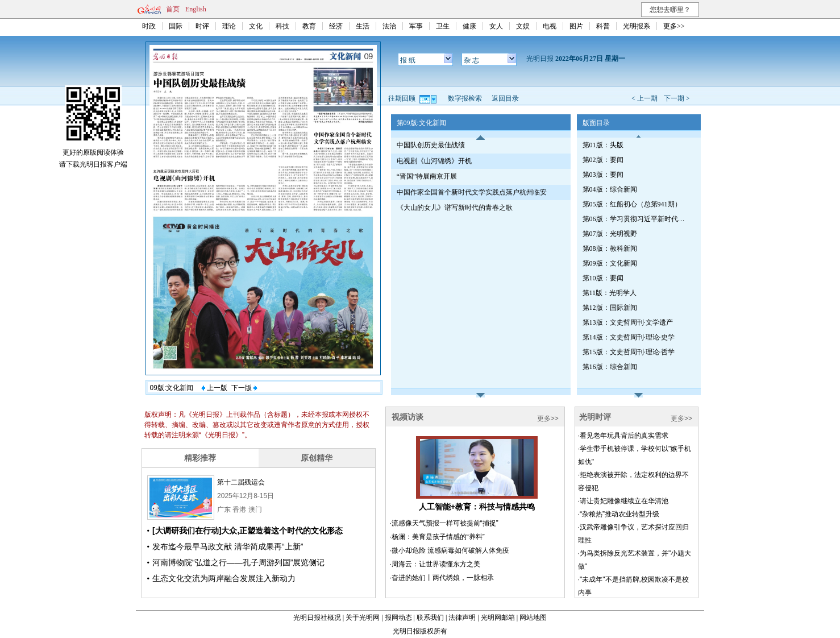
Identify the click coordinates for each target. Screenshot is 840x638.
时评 (202, 26)
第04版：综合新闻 (610, 189)
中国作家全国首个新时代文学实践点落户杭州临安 (472, 192)
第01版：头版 (603, 145)
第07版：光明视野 (610, 234)
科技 (282, 26)
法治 (389, 26)
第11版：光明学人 (610, 293)
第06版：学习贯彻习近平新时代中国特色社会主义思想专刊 (637, 219)
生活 (363, 26)
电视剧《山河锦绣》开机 (434, 161)
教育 (309, 26)
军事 (416, 26)
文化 (256, 26)
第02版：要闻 (603, 160)
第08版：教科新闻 (610, 248)
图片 (576, 26)
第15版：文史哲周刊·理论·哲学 (629, 352)
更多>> (674, 26)
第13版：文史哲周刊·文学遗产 (628, 322)
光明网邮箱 (498, 618)
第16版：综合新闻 (610, 367)
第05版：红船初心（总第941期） (632, 204)
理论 (229, 26)
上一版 (214, 388)
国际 (176, 26)
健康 (469, 26)
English (196, 9)
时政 (149, 26)
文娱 (523, 26)
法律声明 (462, 618)
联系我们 (430, 618)
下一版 (244, 388)
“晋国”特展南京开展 (427, 176)
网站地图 (533, 618)
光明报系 (637, 26)
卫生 (443, 26)
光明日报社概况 (317, 618)
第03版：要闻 (603, 175)
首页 (173, 9)
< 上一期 (644, 98)
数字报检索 (465, 98)
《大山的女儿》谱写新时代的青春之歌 (455, 208)
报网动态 (398, 618)
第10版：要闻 (603, 278)
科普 (603, 26)
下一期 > (677, 98)
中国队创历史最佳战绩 (431, 145)
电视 (550, 26)
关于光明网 (363, 618)
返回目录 (505, 98)
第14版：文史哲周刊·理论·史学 (629, 337)
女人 (496, 26)
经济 (336, 26)
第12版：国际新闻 (610, 308)
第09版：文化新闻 (610, 263)
